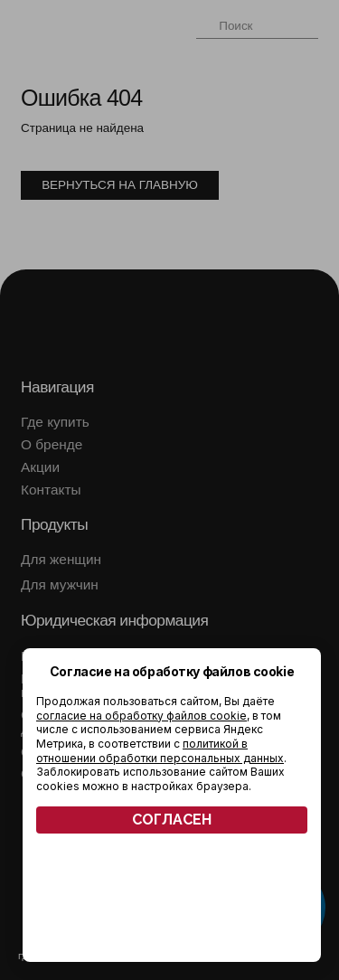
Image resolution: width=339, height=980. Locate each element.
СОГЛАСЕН (172, 820)
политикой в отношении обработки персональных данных (160, 751)
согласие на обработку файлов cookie (141, 716)
